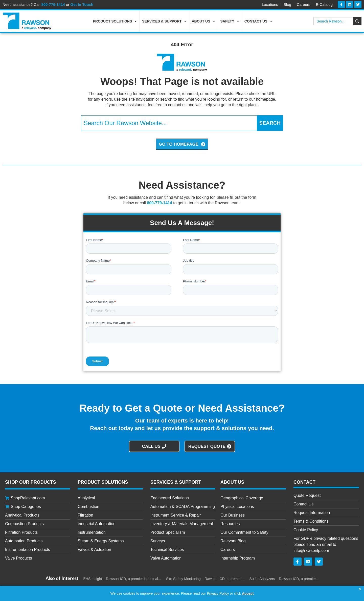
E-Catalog (324, 4)
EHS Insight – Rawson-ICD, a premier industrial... (122, 579)
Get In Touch (82, 4)
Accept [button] (248, 593)
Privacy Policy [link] (218, 593)
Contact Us (258, 21)
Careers (303, 4)
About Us (203, 21)
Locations (270, 4)
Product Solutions (115, 21)
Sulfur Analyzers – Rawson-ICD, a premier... (284, 579)
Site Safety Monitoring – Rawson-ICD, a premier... (205, 579)
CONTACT (304, 482)
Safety (230, 21)
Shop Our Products (31, 482)
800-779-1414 (53, 4)
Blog (287, 4)
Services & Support (164, 21)
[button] (360, 589)
